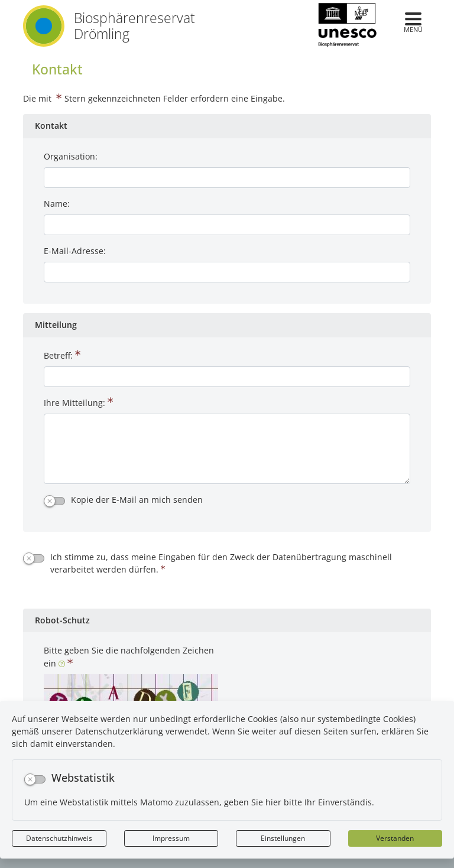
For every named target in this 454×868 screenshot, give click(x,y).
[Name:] (227, 225)
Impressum (171, 838)
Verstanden (395, 838)
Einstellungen (283, 838)
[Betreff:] (227, 377)
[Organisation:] (227, 178)
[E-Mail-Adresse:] (227, 272)
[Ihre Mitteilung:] (227, 449)
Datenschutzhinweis (59, 838)
